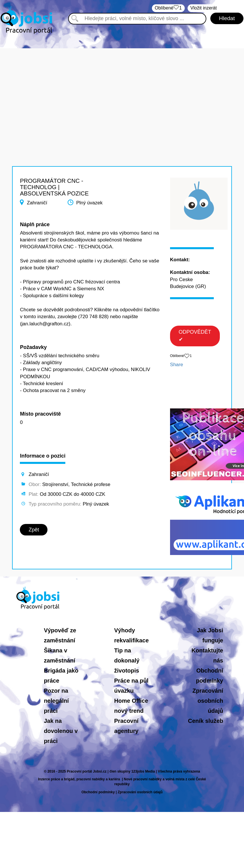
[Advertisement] (122, 89)
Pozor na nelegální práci (56, 701)
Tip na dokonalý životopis (127, 660)
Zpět (34, 530)
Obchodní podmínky (98, 792)
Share (177, 365)
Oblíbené (168, 8)
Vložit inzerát (204, 8)
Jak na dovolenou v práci (61, 731)
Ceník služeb (205, 721)
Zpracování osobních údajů (208, 701)
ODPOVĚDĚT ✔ (195, 336)
